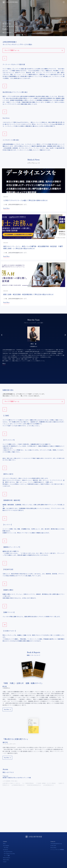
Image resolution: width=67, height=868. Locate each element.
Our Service (5, 850)
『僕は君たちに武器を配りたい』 (16, 739)
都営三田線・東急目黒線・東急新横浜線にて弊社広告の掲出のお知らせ (28, 295)
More (4, 364)
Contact (5, 862)
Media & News (6, 860)
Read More (6, 208)
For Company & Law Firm (9, 854)
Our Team (6, 848)
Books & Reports (7, 858)
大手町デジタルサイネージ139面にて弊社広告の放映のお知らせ (25, 201)
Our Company (6, 846)
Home (4, 844)
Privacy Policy (53, 848)
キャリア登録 (7, 856)
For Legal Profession (8, 852)
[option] (33, 345)
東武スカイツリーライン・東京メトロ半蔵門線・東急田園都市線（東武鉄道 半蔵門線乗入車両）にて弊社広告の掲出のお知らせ (33, 248)
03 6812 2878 (53, 846)
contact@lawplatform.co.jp (56, 844)
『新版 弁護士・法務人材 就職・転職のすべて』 (23, 683)
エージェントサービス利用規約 (57, 850)
